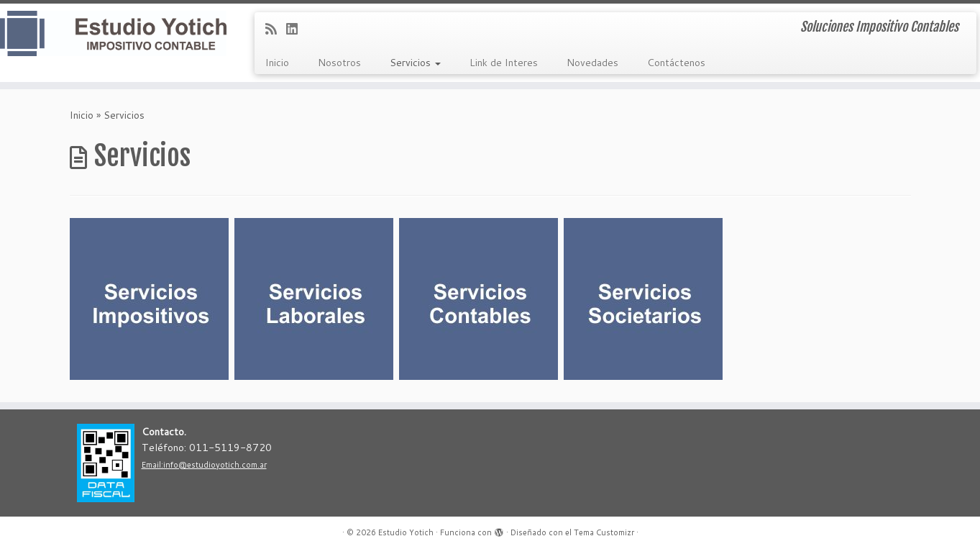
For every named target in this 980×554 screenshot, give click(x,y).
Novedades (592, 63)
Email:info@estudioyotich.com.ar (204, 465)
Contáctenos (676, 63)
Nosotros (339, 63)
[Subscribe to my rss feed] (276, 29)
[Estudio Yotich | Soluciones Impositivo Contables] (113, 33)
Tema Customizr (604, 532)
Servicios (415, 63)
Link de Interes (504, 63)
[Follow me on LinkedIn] (297, 29)
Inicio (277, 63)
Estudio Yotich (406, 532)
